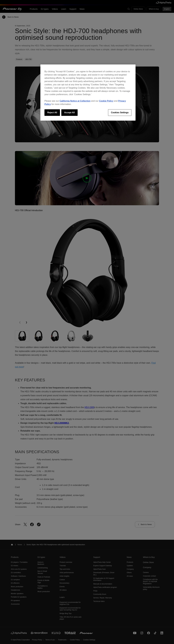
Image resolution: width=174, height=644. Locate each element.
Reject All (52, 113)
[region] (88, 93)
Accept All (69, 113)
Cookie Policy (106, 101)
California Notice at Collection (75, 101)
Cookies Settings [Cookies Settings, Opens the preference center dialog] (120, 113)
